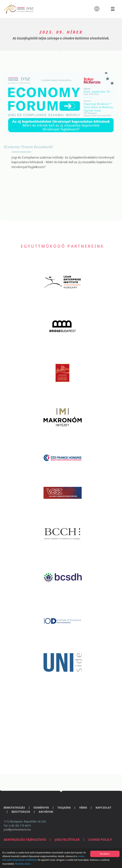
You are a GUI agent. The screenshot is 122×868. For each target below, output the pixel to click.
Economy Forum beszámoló (28, 147)
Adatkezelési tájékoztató (25, 840)
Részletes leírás (23, 864)
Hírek (83, 807)
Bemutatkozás (14, 807)
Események (41, 807)
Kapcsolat (103, 807)
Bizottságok (21, 812)
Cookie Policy (100, 840)
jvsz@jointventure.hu (17, 829)
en (97, 9)
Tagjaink (64, 807)
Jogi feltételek (67, 840)
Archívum (46, 812)
